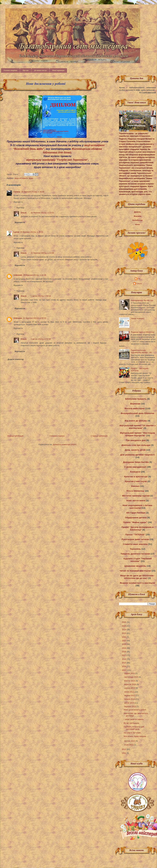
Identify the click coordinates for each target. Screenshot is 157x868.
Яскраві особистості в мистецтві (137, 583)
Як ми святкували (131, 723)
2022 (124, 637)
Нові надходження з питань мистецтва (137, 507)
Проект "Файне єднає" (135, 522)
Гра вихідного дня (136, 440)
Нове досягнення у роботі (135, 710)
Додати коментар (16, 359)
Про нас (26, 70)
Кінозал (135, 486)
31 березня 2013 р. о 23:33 (35, 318)
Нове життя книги (136, 500)
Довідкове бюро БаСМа (136, 462)
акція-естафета (21, 178)
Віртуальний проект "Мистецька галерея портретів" (137, 434)
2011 (124, 753)
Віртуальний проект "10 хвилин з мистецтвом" (138, 427)
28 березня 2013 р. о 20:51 (32, 232)
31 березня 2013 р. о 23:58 (42, 253)
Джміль (138, 212)
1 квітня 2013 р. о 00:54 (41, 296)
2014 (124, 666)
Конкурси (135, 472)
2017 (124, 655)
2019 (124, 648)
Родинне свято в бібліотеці (143, 332)
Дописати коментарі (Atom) (65, 444)
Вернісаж (135, 404)
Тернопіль (135, 549)
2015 (124, 663)
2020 (124, 644)
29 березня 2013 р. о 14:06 (35, 275)
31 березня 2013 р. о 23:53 (42, 213)
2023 (124, 633)
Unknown (18, 275)
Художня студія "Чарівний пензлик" (138, 560)
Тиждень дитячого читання (135, 554)
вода (31, 178)
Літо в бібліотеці (135, 491)
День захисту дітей (135, 450)
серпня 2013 (130, 688)
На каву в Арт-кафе (132, 733)
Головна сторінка (10, 70)
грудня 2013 (130, 673)
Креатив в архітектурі (136, 476)
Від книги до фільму (136, 421)
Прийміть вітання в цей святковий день (134, 728)
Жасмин (138, 216)
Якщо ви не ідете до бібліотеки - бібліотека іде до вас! (137, 577)
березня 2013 (130, 707)
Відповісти (18, 202)
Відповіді (20, 208)
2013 (124, 670)
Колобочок (137, 220)
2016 (124, 659)
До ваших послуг (40, 70)
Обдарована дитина (136, 517)
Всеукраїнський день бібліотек (138, 413)
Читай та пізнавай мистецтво (135, 571)
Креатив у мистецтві (136, 481)
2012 (124, 749)
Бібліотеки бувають (136, 399)
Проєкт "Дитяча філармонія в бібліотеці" (137, 528)
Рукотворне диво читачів (135, 539)
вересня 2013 (130, 684)
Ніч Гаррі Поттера (136, 513)
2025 (124, 626)
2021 (124, 641)
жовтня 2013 (130, 681)
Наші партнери (58, 70)
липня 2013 (129, 692)
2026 (124, 622)
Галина (17, 192)
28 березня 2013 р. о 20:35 (33, 192)
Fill (139, 279)
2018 (124, 652)
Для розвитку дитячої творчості (137, 455)
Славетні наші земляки (135, 544)
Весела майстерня (135, 408)
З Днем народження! (135, 467)
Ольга (24, 213)
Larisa (16, 232)
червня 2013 (130, 695)
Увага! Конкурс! (138, 318)
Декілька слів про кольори (136, 445)
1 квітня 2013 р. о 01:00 (41, 339)
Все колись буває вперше (135, 736)
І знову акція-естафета (133, 719)
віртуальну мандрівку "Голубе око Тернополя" (57, 160)
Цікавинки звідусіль (135, 566)
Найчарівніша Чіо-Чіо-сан (142, 300)
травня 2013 (130, 699)
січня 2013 (129, 745)
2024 (124, 630)
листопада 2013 (131, 677)
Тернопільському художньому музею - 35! (141, 351)
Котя (138, 224)
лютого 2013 (130, 741)
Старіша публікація (99, 436)
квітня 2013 (129, 703)
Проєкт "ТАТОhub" (135, 534)
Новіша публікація (15, 436)
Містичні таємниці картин (136, 496)
